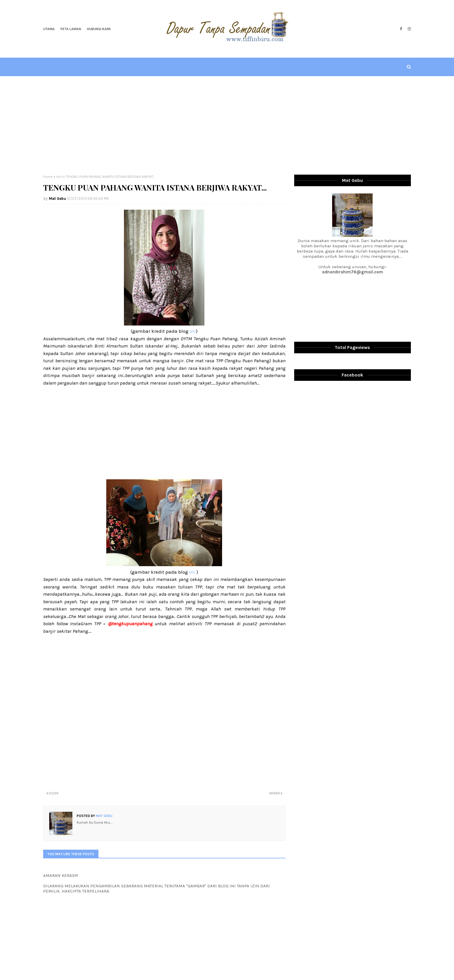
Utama (49, 29)
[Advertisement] (227, 125)
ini (193, 331)
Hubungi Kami (99, 29)
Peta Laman (71, 29)
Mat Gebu (57, 199)
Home (48, 177)
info (59, 177)
